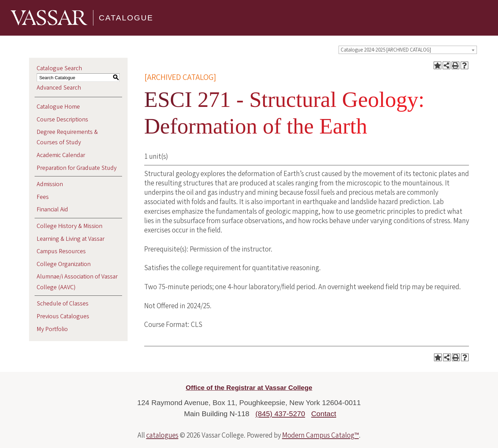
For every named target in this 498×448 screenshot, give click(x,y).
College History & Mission (70, 226)
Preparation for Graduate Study (77, 168)
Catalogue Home (58, 107)
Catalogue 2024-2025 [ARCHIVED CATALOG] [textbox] (386, 50)
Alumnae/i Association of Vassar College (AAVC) (77, 282)
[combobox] (408, 50)
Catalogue (126, 17)
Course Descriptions (62, 120)
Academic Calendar (61, 155)
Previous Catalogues (63, 316)
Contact (324, 414)
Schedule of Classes (63, 304)
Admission (50, 184)
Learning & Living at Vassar (71, 239)
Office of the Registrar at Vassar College (249, 388)
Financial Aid (52, 209)
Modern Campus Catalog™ (321, 435)
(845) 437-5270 (280, 414)
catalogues (162, 435)
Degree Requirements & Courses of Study (67, 137)
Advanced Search (59, 88)
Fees (43, 197)
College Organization (64, 264)
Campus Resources (61, 251)
